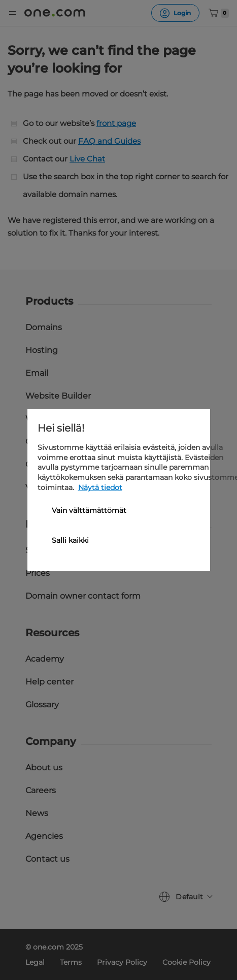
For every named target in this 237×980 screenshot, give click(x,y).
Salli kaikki (70, 540)
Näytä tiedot (100, 487)
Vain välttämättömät (89, 510)
